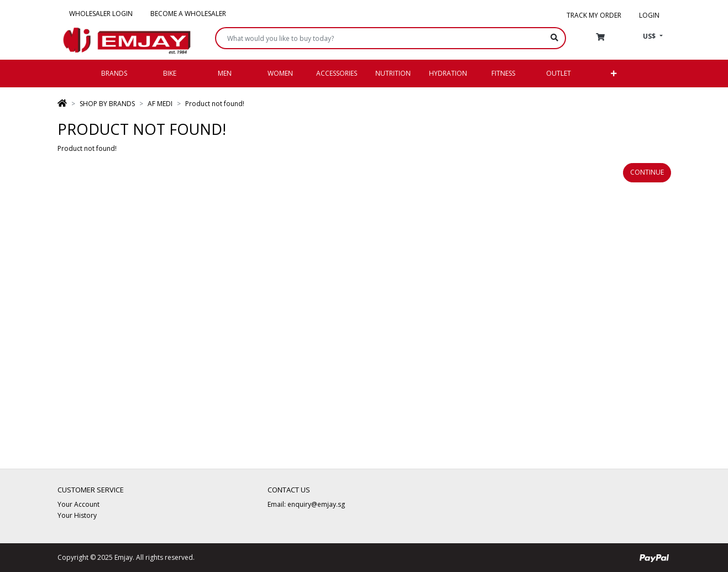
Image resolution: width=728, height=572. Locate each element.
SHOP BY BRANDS (107, 104)
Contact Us (289, 490)
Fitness (503, 73)
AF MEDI (160, 104)
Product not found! (215, 104)
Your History (77, 515)
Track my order (594, 15)
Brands (114, 73)
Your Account (78, 504)
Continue (647, 172)
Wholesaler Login (101, 14)
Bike (170, 73)
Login (649, 15)
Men (225, 73)
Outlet (559, 73)
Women (280, 73)
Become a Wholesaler (188, 14)
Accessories (337, 73)
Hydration (448, 73)
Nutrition (393, 73)
